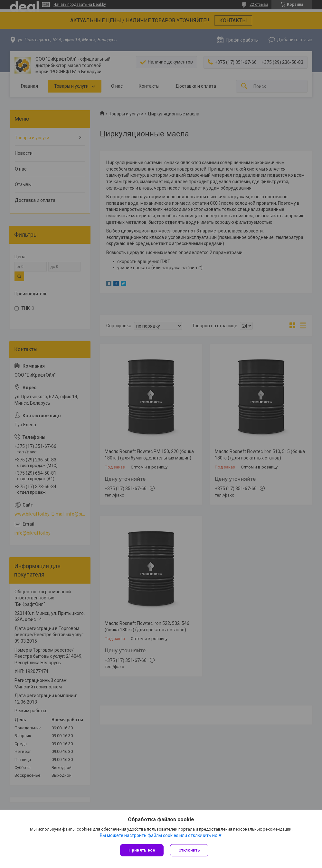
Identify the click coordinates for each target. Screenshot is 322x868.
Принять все (142, 850)
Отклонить (189, 850)
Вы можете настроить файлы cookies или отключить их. (159, 835)
